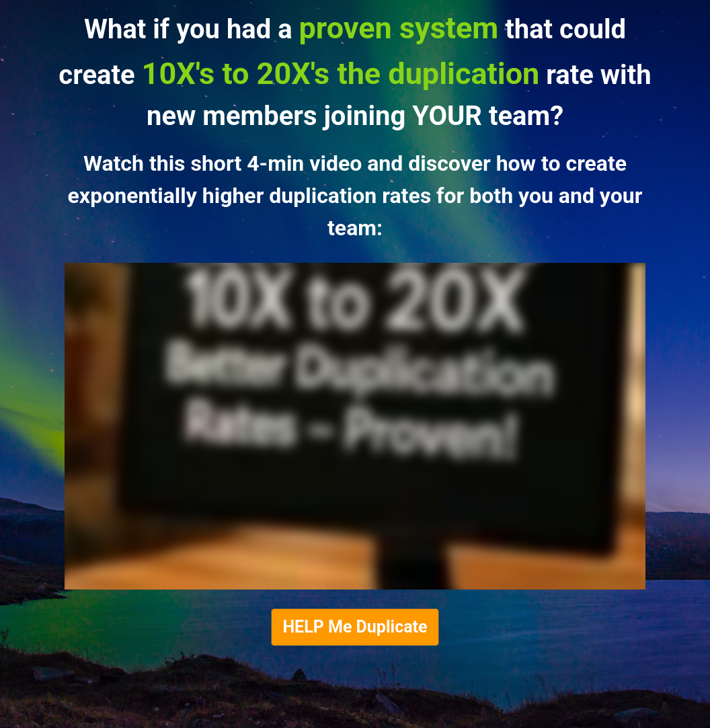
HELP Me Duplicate (355, 627)
